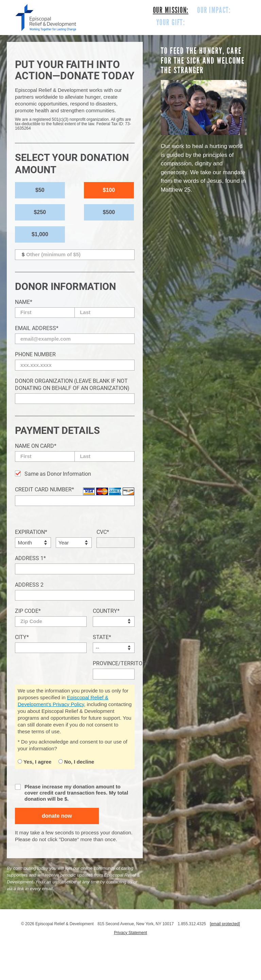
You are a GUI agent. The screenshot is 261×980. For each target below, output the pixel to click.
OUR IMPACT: (214, 10)
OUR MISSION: (171, 10)
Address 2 (29, 585)
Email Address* (37, 328)
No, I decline (76, 762)
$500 (109, 212)
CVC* (103, 532)
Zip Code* (28, 611)
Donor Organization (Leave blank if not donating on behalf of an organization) (72, 385)
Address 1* (30, 558)
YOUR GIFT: (171, 22)
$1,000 (40, 234)
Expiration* (31, 532)
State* (102, 637)
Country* (106, 611)
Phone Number (35, 354)
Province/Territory (114, 663)
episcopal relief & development (46, 18)
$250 (40, 212)
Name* (24, 302)
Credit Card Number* (45, 489)
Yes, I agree (34, 762)
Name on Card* (36, 446)
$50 (40, 190)
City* (22, 637)
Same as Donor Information (58, 474)
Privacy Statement (130, 933)
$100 (109, 190)
